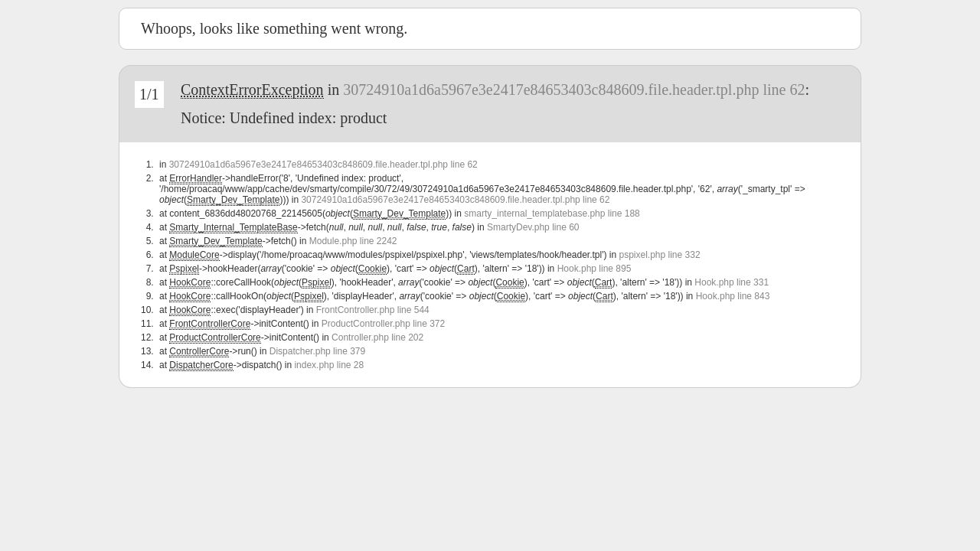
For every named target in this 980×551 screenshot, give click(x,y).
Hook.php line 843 (733, 296)
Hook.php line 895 (595, 269)
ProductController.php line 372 (383, 324)
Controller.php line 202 (377, 337)
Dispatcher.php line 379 (317, 351)
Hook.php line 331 (732, 282)
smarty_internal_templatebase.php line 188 (552, 214)
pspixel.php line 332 (659, 255)
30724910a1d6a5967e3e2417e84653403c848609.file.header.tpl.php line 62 (574, 90)
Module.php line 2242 (353, 241)
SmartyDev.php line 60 (533, 227)
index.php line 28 (329, 365)
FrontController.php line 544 (373, 310)
